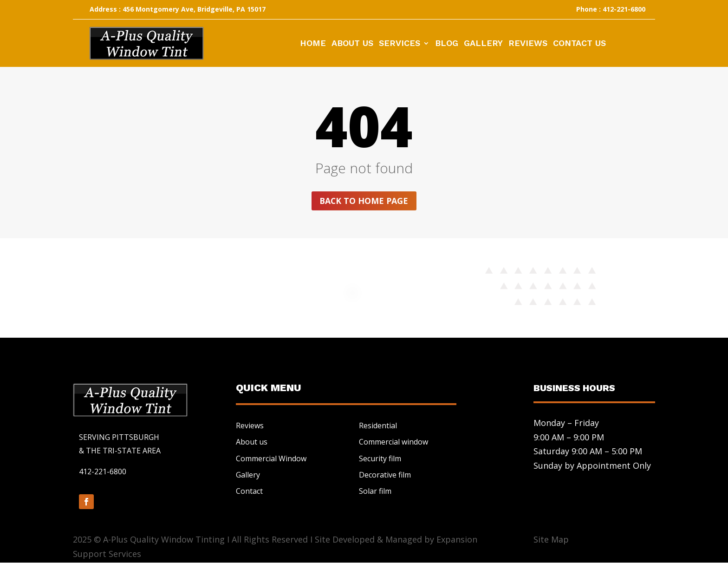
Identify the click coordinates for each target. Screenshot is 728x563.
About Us (352, 44)
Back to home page (364, 201)
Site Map (551, 540)
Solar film (375, 491)
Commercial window (393, 442)
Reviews (528, 44)
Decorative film (385, 475)
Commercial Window (271, 458)
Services (400, 44)
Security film (380, 458)
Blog (447, 44)
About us (252, 442)
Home (313, 44)
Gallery (483, 44)
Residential (378, 426)
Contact (249, 491)
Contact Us (579, 44)
